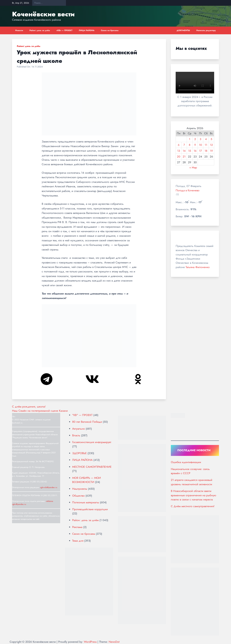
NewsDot (114, 642)
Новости (19, 30)
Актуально (79, 429)
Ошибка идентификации (186, 462)
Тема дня (78, 541)
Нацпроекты (80, 489)
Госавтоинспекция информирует (92, 442)
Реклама (77, 527)
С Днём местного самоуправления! (193, 506)
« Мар (193, 167)
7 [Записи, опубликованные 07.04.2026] (184, 145)
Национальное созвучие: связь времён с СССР (190, 471)
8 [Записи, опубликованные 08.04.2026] (190, 145)
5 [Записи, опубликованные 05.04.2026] (211, 139)
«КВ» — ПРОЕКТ (64, 30)
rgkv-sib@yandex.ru (49, 487)
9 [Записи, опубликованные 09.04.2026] (195, 145)
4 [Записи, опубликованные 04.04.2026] (206, 139)
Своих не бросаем (110, 30)
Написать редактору (206, 30)
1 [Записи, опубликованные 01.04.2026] (190, 139)
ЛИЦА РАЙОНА (87, 30)
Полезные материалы (86, 502)
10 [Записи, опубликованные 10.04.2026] (200, 145)
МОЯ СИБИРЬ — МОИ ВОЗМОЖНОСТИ (86, 480)
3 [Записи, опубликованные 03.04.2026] (201, 139)
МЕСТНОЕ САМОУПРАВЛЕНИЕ (92, 467)
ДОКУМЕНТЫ (183, 30)
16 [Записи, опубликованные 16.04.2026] (195, 151)
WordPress (90, 642)
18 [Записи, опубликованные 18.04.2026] (206, 151)
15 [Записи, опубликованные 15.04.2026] (190, 151)
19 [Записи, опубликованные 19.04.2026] (211, 151)
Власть (76, 435)
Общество (78, 496)
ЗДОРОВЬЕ (79, 453)
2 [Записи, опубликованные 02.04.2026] (195, 139)
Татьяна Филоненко (198, 267)
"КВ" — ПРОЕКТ (82, 415)
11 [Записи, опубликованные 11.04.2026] (206, 145)
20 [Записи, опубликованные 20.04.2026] (179, 157)
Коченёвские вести (43, 14)
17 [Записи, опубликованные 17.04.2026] (200, 151)
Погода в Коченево (188, 190)
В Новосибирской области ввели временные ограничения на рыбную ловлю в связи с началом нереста (193, 495)
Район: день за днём (40, 30)
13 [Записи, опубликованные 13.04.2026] (179, 151)
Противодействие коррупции (90, 509)
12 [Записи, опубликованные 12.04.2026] (211, 145)
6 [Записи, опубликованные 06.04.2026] (179, 145)
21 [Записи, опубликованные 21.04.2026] (184, 157)
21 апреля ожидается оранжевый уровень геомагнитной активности (192, 482)
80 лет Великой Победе (87, 422)
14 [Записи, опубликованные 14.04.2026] (184, 151)
